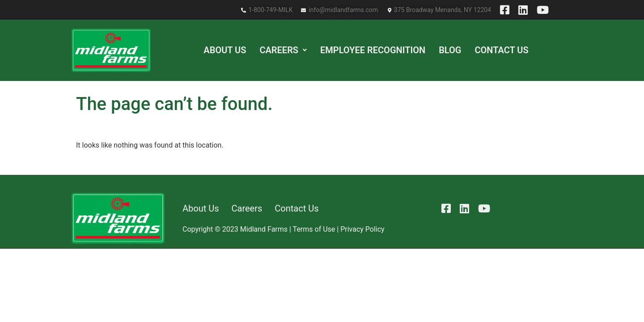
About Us (225, 50)
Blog (450, 50)
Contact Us (501, 50)
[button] (283, 50)
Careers (283, 50)
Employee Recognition (373, 50)
